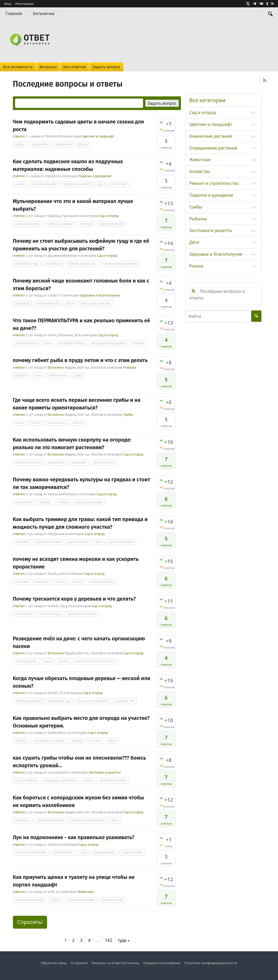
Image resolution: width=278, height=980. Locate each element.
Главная (14, 13)
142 (108, 940)
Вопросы (48, 67)
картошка (23, 820)
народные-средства (96, 304)
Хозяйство (200, 171)
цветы (20, 145)
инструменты (78, 542)
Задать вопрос (106, 67)
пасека (63, 661)
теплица (95, 741)
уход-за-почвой (111, 224)
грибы (20, 423)
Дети (194, 242)
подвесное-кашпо (77, 184)
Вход (8, 4)
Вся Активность (18, 67)
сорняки (86, 224)
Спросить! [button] (30, 922)
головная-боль (47, 304)
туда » (124, 940)
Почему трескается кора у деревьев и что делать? (74, 599)
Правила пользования (162, 963)
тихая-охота (56, 423)
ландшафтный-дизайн (108, 343)
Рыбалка (130, 367)
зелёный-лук (63, 853)
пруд (38, 375)
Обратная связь (54, 963)
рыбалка (22, 375)
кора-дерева (24, 614)
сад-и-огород (103, 463)
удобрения (63, 145)
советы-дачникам (60, 224)
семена (60, 582)
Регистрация (24, 4)
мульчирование (27, 224)
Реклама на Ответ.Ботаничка (115, 963)
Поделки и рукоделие (95, 176)
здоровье (22, 304)
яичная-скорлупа (28, 463)
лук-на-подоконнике (31, 853)
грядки (45, 502)
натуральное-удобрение (120, 264)
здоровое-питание (113, 781)
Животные (86, 892)
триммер (22, 542)
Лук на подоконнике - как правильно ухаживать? (74, 837)
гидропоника (132, 853)
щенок (55, 900)
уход (83, 853)
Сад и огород (109, 216)
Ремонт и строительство (214, 183)
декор (102, 184)
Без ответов (74, 67)
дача (48, 343)
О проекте (79, 963)
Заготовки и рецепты (104, 772)
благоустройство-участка (95, 661)
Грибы (128, 415)
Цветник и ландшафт (98, 136)
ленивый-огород (71, 343)
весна (82, 145)
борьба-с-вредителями (88, 820)
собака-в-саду (113, 900)
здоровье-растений (82, 614)
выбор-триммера (121, 542)
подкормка (40, 145)
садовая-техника (48, 542)
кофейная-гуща (27, 264)
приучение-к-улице (29, 900)
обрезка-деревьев (28, 701)
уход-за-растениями (92, 701)
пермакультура (26, 343)
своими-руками (44, 184)
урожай (138, 343)
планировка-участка (49, 741)
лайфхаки (78, 463)
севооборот (24, 502)
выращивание (104, 853)
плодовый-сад (59, 701)
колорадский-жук (50, 820)
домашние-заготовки (60, 781)
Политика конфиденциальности (211, 963)
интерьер (120, 184)
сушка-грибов (26, 781)
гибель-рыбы (58, 375)
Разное (196, 266)
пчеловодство (26, 661)
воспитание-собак (81, 900)
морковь (22, 582)
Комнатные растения (211, 136)
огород (78, 582)
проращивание (102, 582)
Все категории (208, 100)
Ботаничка (44, 13)
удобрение (53, 264)
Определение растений (213, 148)
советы (77, 423)
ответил (19, 136)
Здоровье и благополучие (100, 295)
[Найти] (270, 14)
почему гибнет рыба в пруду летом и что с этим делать (80, 360)
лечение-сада (50, 614)
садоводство (125, 701)
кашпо (20, 184)
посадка (42, 582)
